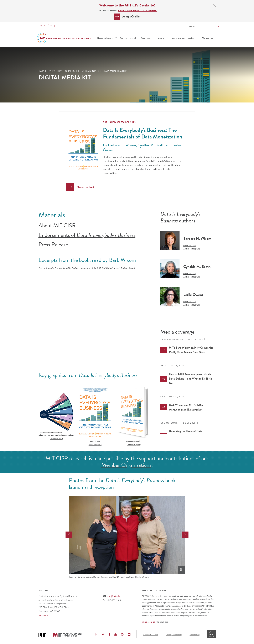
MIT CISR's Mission (154, 591)
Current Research (128, 38)
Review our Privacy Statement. (137, 11)
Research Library (105, 38)
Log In (42, 25)
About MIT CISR (57, 225)
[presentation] (69, 535)
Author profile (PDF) (191, 249)
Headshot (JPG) (190, 245)
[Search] (216, 25)
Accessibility (195, 635)
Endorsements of (87, 235)
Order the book (86, 187)
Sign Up (52, 25)
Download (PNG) (134, 444)
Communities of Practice (183, 38)
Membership (208, 38)
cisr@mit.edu (114, 596)
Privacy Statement (174, 635)
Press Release (53, 244)
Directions (43, 615)
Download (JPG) (56, 439)
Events (161, 38)
